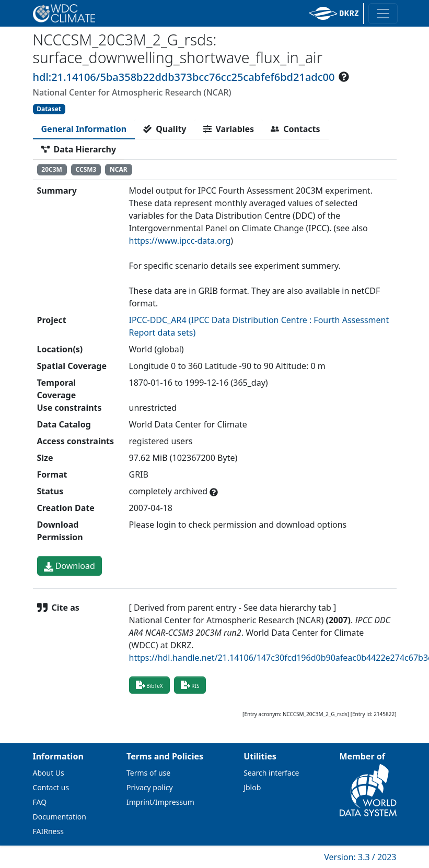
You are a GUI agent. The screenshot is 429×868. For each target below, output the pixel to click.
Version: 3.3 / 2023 (360, 857)
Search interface (271, 773)
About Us (49, 773)
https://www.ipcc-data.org (180, 241)
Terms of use (148, 773)
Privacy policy (150, 787)
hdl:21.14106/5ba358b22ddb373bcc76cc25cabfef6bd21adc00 (184, 77)
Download (69, 566)
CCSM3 (86, 169)
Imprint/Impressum (160, 802)
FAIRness (48, 831)
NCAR (119, 169)
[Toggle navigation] (383, 14)
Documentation (60, 817)
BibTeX (149, 685)
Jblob (252, 787)
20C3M (52, 169)
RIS (190, 685)
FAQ (40, 802)
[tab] (84, 129)
